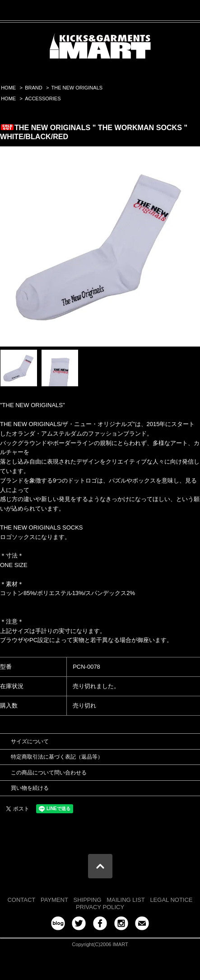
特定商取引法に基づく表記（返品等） (57, 757)
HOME (8, 88)
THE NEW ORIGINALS (77, 88)
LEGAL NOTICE (171, 900)
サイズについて (30, 741)
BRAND (33, 88)
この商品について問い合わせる (49, 773)
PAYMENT (54, 900)
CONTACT (21, 900)
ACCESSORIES (43, 98)
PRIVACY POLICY (100, 907)
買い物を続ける (30, 788)
